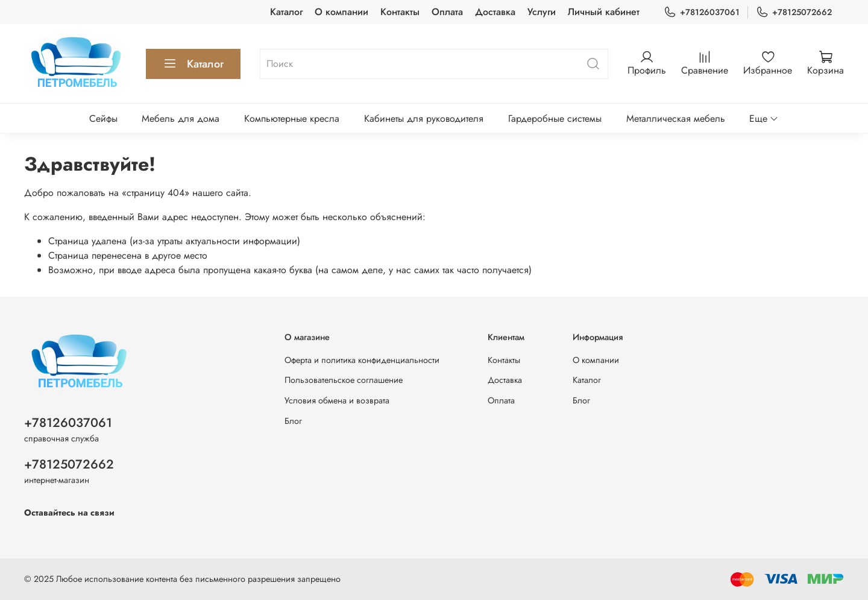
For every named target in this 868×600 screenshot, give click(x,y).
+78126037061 (702, 12)
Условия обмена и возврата (337, 400)
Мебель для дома (181, 118)
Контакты (400, 12)
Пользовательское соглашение (344, 380)
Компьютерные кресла (292, 118)
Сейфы (103, 118)
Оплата (447, 12)
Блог (293, 421)
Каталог (286, 12)
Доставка (495, 12)
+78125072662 (794, 12)
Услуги (542, 12)
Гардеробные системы (555, 118)
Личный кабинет (604, 12)
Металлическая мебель (676, 118)
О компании (341, 12)
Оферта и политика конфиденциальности (362, 360)
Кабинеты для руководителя (424, 118)
